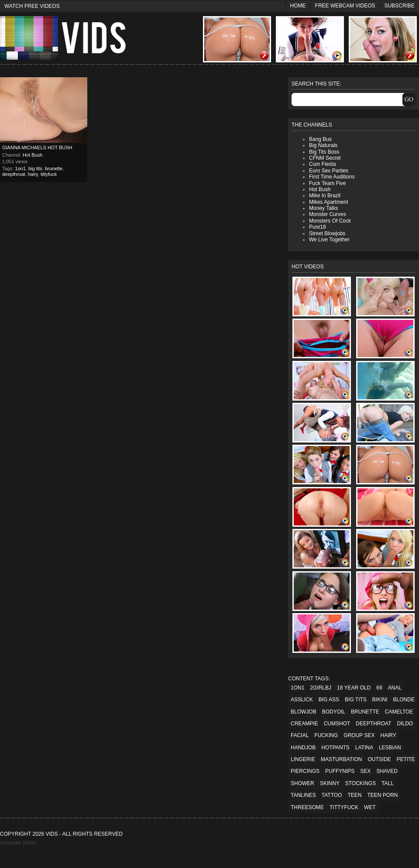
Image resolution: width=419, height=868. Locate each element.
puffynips (340, 771)
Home (298, 6)
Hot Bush (33, 155)
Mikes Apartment (328, 202)
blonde (404, 700)
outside (379, 759)
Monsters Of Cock (330, 221)
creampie (304, 724)
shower (302, 783)
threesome (307, 807)
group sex (359, 735)
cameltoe (399, 712)
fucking (326, 735)
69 (379, 688)
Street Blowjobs (327, 233)
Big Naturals (323, 145)
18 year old (354, 688)
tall (388, 783)
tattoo (332, 795)
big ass (329, 700)
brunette (54, 168)
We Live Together (329, 240)
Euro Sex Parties (329, 171)
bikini (380, 700)
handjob (303, 748)
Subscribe (400, 6)
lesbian (390, 748)
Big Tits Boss (324, 152)
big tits (35, 168)
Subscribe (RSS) (18, 843)
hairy (33, 174)
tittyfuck (49, 174)
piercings (305, 771)
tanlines (303, 795)
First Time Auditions (332, 177)
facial (300, 735)
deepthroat (14, 174)
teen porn (382, 795)
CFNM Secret (325, 158)
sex (365, 771)
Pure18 (318, 227)
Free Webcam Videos (345, 6)
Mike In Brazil (325, 196)
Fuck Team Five (327, 183)
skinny (330, 783)
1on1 (20, 168)
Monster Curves (328, 214)
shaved (387, 771)
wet (370, 807)
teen (354, 795)
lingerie (303, 759)
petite (406, 759)
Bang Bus (320, 139)
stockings (361, 783)
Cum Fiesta (322, 164)
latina (364, 748)
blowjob (304, 712)
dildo (405, 724)
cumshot (337, 724)
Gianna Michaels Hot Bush (37, 148)
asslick (302, 700)
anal (395, 688)
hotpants (335, 748)
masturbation (341, 759)
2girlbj (321, 688)
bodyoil (334, 712)
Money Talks (323, 208)
